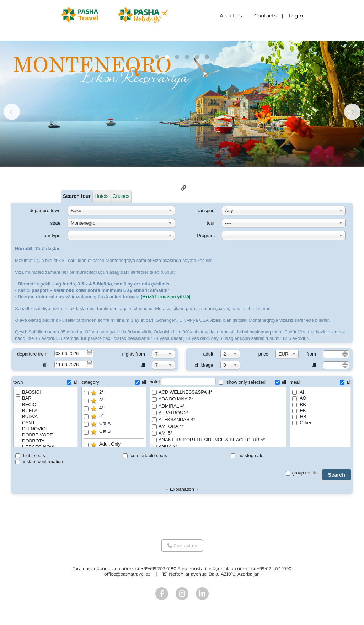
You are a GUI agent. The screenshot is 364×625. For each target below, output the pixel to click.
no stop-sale (247, 455)
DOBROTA (30, 441)
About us (231, 16)
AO (299, 398)
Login (296, 16)
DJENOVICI (31, 429)
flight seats (30, 455)
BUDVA (27, 417)
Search (337, 475)
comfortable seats (145, 455)
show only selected (242, 382)
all (72, 382)
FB (299, 411)
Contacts (265, 16)
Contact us (182, 545)
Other (302, 423)
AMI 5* (218, 433)
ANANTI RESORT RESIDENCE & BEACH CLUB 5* (218, 440)
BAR (24, 398)
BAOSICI (28, 392)
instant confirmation (39, 461)
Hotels (102, 196)
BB (299, 405)
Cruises (121, 196)
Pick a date (89, 353)
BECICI (26, 405)
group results (302, 473)
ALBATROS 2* (218, 413)
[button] (157, 57)
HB (299, 417)
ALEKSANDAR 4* (218, 420)
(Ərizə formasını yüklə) (166, 297)
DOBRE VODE (34, 435)
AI (298, 392)
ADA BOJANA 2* (218, 399)
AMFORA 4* (218, 427)
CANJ (25, 423)
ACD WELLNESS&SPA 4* (218, 392)
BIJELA (26, 411)
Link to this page (184, 188)
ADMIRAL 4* (218, 406)
